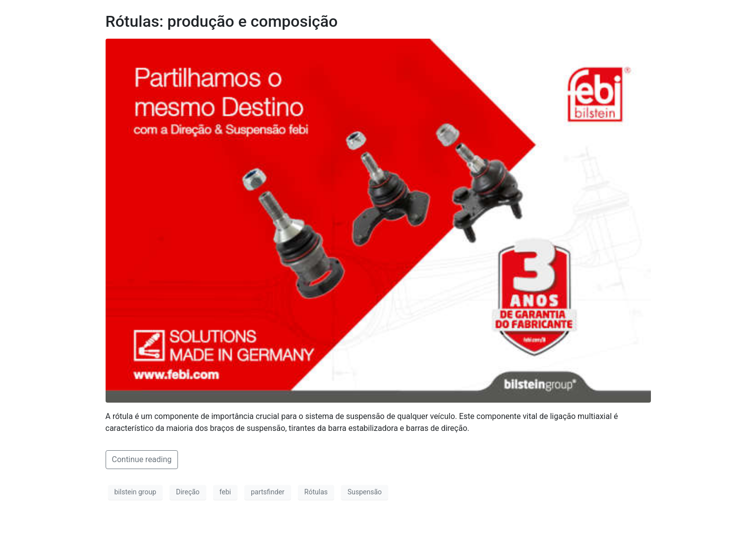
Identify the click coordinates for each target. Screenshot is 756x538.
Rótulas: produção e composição (222, 21)
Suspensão (365, 492)
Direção (188, 492)
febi (225, 492)
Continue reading (142, 459)
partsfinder (268, 492)
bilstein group (136, 492)
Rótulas (316, 492)
